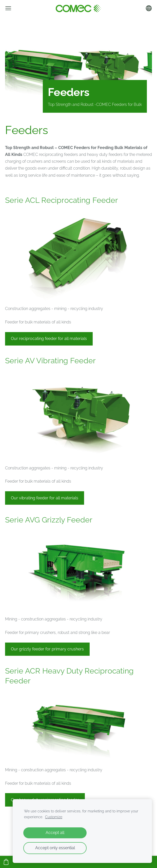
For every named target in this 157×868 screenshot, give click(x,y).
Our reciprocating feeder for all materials (49, 339)
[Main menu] (8, 8)
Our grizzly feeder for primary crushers (47, 649)
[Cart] (6, 862)
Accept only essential (55, 848)
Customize (54, 817)
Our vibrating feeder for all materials (45, 498)
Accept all (55, 833)
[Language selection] (149, 8)
